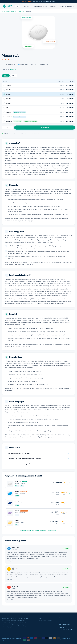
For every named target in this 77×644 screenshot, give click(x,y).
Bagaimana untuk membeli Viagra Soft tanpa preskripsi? (38, 459)
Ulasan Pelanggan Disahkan (67, 6)
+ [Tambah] (11, 127)
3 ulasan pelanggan (11, 60)
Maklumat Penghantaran (40, 6)
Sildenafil (13, 69)
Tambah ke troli (45, 128)
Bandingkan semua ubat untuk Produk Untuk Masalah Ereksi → (39, 530)
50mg (14, 76)
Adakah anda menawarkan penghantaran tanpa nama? (38, 464)
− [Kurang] (4, 127)
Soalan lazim (54, 6)
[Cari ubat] (17, 6)
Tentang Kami (27, 6)
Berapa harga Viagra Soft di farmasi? (38, 453)
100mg (6, 76)
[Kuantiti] (8, 127)
